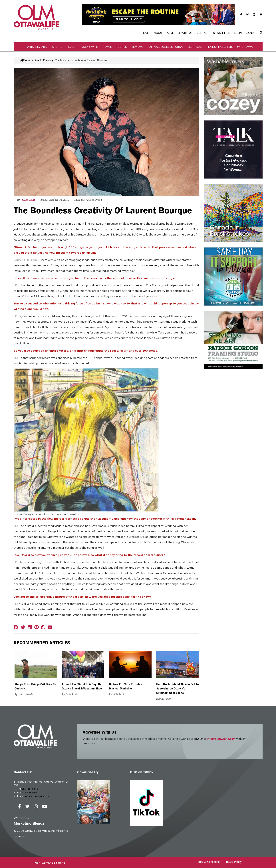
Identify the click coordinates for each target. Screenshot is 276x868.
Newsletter (222, 33)
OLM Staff (29, 200)
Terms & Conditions (208, 862)
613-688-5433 (30, 789)
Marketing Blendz (29, 823)
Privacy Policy (233, 862)
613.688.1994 (30, 793)
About (158, 33)
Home (146, 33)
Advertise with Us (180, 33)
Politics (121, 47)
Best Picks (195, 47)
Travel (107, 47)
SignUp (251, 33)
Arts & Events (37, 47)
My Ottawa (245, 47)
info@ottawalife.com (221, 739)
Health (72, 47)
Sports (57, 47)
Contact (203, 33)
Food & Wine (89, 47)
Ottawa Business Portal (166, 47)
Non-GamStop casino (50, 863)
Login (238, 33)
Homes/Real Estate (220, 47)
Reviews (138, 47)
